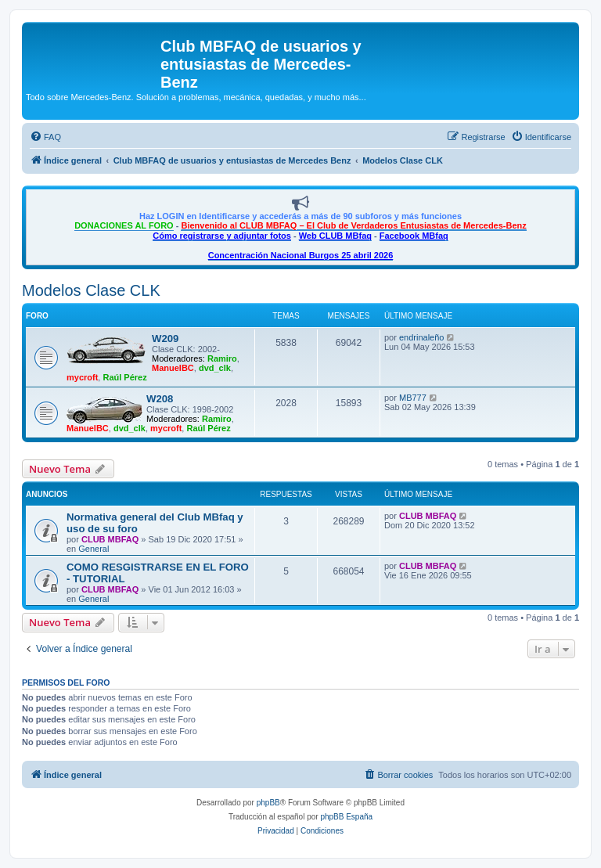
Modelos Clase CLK (91, 290)
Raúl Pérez (124, 377)
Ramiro (222, 358)
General (94, 549)
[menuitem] (45, 137)
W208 (160, 399)
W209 (165, 339)
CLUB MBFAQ (110, 539)
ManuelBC (173, 368)
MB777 (413, 398)
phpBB (268, 803)
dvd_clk (215, 368)
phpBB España (346, 817)
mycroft (82, 377)
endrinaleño (422, 337)
